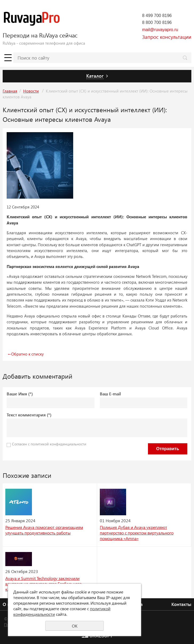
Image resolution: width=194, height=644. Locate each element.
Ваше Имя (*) (20, 394)
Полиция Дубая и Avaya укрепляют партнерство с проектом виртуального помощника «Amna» (137, 533)
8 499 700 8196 (157, 16)
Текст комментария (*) (29, 415)
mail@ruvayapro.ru (160, 30)
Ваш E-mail (110, 394)
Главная (10, 91)
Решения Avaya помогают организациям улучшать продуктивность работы (44, 530)
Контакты (181, 604)
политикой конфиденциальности (58, 444)
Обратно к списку (25, 354)
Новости (31, 91)
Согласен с (49, 444)
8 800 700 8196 (157, 22)
